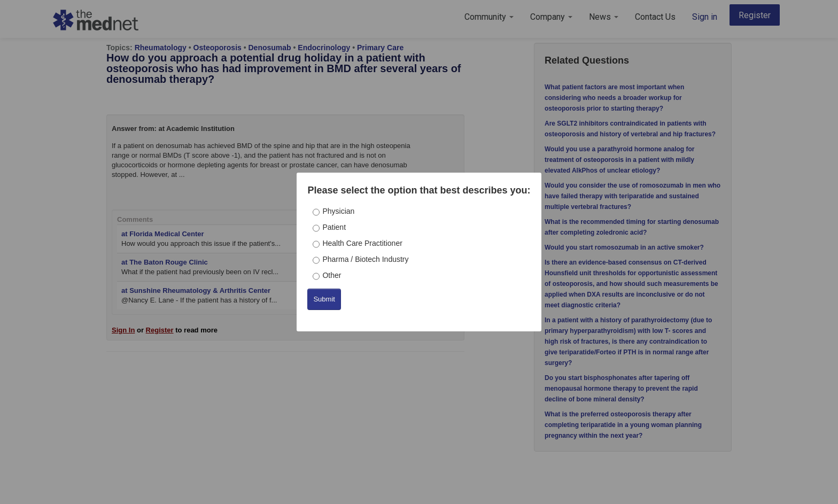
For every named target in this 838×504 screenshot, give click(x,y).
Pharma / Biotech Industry (365, 259)
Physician (338, 211)
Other (332, 275)
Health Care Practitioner (362, 243)
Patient (334, 227)
